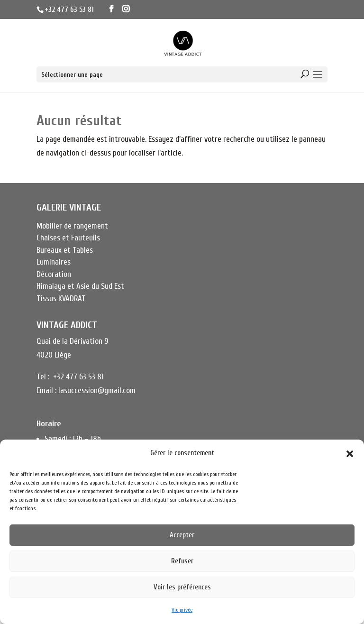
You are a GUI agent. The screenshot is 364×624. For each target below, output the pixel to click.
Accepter (182, 535)
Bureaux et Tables (65, 250)
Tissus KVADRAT (61, 298)
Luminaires (54, 262)
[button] (350, 454)
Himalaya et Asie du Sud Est (80, 286)
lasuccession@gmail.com (97, 390)
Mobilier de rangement (72, 226)
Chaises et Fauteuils (68, 238)
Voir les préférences (182, 587)
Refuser (182, 561)
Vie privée (182, 610)
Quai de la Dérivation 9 (72, 341)
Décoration (54, 274)
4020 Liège (54, 355)
